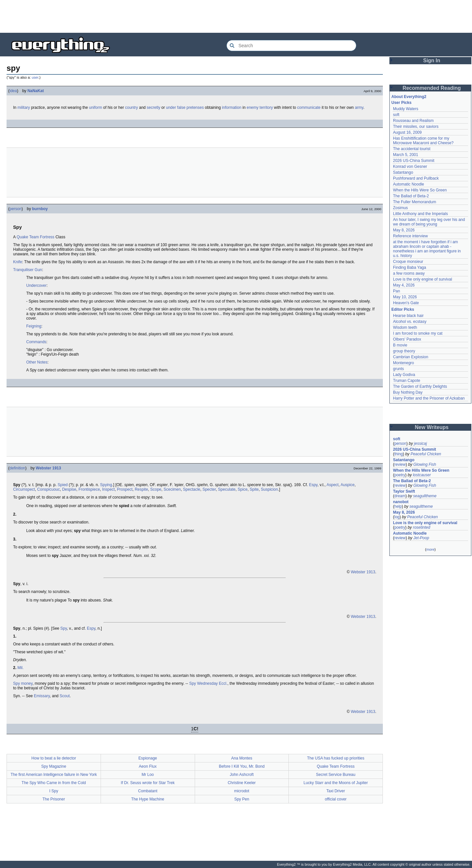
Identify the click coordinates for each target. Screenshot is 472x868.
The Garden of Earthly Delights (420, 386)
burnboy (40, 209)
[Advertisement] (236, 16)
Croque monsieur (408, 262)
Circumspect (24, 489)
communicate (309, 108)
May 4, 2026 (404, 285)
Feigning (34, 326)
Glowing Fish (425, 464)
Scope (156, 489)
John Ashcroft (242, 775)
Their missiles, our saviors (416, 127)
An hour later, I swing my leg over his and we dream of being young (429, 222)
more (430, 549)
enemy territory (260, 108)
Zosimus (400, 208)
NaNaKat (36, 91)
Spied (63, 485)
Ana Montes (242, 758)
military (24, 108)
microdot (242, 791)
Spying (106, 485)
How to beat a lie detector (54, 758)
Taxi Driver (336, 791)
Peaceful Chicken (426, 454)
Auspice (348, 485)
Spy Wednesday (203, 683)
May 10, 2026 (405, 297)
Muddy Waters (406, 109)
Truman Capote (407, 381)
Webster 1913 (48, 468)
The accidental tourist (412, 149)
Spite (254, 489)
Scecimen (172, 489)
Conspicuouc (48, 489)
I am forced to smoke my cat (418, 333)
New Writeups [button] (432, 427)
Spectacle (192, 489)
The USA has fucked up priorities (336, 758)
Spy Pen (242, 799)
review (400, 464)
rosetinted (422, 527)
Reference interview (410, 236)
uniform (95, 108)
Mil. (20, 668)
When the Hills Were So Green (420, 190)
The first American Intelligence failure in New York (54, 775)
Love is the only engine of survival (423, 279)
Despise (69, 489)
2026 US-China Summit (414, 161)
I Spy (54, 791)
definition (17, 468)
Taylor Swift (404, 491)
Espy (313, 485)
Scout (65, 696)
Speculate (227, 489)
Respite (141, 489)
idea (13, 91)
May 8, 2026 (404, 230)
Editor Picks (403, 309)
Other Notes (37, 362)
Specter (209, 489)
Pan (396, 291)
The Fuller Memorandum (414, 202)
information (232, 108)
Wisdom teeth (405, 327)
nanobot (401, 502)
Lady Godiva (404, 375)
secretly (154, 108)
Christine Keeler (242, 783)
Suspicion (269, 489)
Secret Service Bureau (336, 775)
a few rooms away (409, 273)
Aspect (333, 485)
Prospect (125, 489)
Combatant (148, 791)
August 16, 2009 (407, 132)
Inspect (108, 489)
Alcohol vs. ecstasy (410, 322)
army (359, 108)
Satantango (403, 172)
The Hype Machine (148, 799)
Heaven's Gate (406, 303)
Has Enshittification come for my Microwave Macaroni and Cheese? (423, 141)
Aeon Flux (148, 766)
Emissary (42, 696)
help (398, 506)
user (35, 77)
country (132, 108)
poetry (400, 475)
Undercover (36, 286)
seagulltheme (425, 496)
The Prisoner (54, 799)
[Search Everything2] (291, 46)
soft (396, 115)
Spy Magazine (54, 766)
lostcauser (422, 475)
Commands (36, 342)
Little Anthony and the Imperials (420, 214)
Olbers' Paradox (407, 339)
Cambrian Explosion (411, 357)
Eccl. (223, 683)
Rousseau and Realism (413, 121)
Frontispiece (89, 489)
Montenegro (403, 363)
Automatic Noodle (409, 184)
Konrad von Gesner (410, 167)
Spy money (23, 683)
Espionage (148, 758)
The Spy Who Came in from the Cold (54, 783)
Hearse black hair (408, 316)
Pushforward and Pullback (416, 178)
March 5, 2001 (406, 155)
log (397, 517)
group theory (404, 351)
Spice (243, 489)
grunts (398, 369)
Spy (64, 628)
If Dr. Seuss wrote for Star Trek (148, 783)
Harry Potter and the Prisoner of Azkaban (429, 398)
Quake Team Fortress (36, 237)
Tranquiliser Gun (28, 270)
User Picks (401, 103)
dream (400, 496)
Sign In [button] (432, 60)
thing (399, 454)
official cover (336, 799)
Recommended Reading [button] (432, 88)
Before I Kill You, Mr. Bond (242, 766)
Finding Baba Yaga (410, 267)
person (16, 209)
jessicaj (420, 444)
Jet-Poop (421, 538)
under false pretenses (185, 108)
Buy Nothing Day (408, 392)
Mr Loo (148, 775)
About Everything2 (409, 97)
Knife (18, 262)
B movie (400, 345)
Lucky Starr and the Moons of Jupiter (336, 783)
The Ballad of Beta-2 (411, 196)
